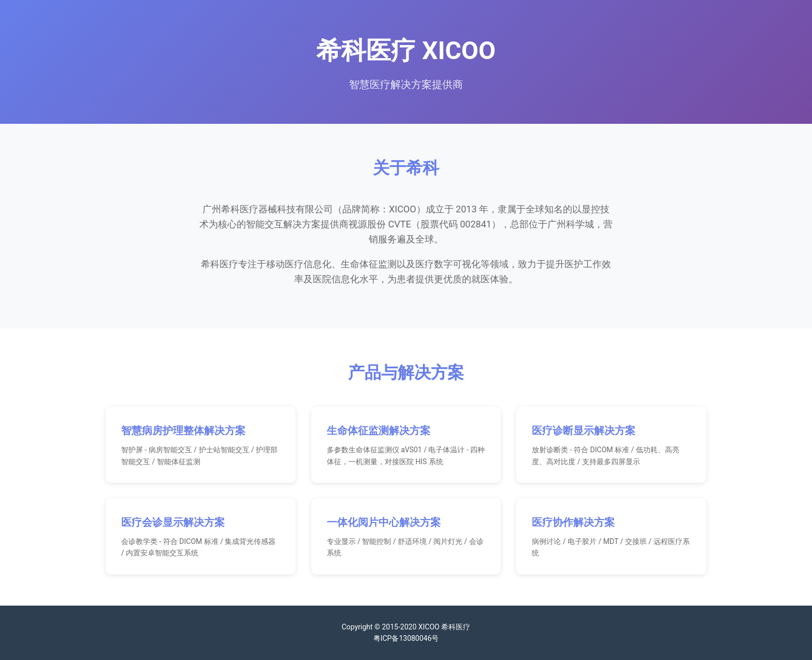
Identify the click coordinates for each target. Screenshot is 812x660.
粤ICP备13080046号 (406, 638)
